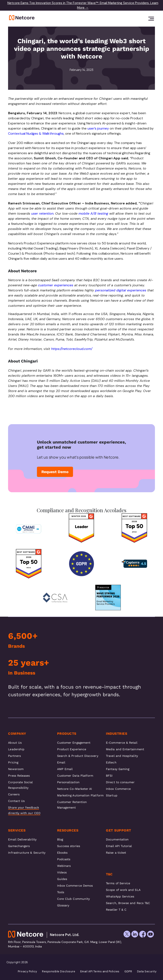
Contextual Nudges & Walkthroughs (36, 133)
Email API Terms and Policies (100, 971)
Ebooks (62, 853)
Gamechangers (19, 846)
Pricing (13, 762)
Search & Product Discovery (78, 756)
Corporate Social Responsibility (20, 785)
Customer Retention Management (72, 805)
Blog (60, 839)
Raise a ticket (116, 853)
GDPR (128, 971)
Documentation (117, 839)
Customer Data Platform (75, 776)
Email (61, 762)
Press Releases (19, 776)
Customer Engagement (74, 743)
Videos (62, 872)
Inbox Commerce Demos (75, 886)
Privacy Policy (27, 971)
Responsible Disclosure (59, 971)
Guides (62, 879)
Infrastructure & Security (27, 853)
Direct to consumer (120, 782)
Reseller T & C (116, 910)
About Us (15, 743)
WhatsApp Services (120, 896)
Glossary (63, 905)
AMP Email (65, 769)
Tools (61, 892)
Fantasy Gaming (118, 769)
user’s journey (98, 128)
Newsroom (16, 769)
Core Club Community (73, 899)
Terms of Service (118, 883)
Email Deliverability (22, 839)
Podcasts (64, 859)
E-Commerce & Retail (122, 743)
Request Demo (55, 472)
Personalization (68, 782)
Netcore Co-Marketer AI (75, 789)
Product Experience (72, 749)
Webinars (64, 866)
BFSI (109, 776)
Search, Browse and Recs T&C (128, 903)
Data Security (147, 971)
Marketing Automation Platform (80, 795)
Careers (14, 794)
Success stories (69, 846)
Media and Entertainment (125, 749)
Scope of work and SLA (123, 890)
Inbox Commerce (118, 789)
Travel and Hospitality (122, 756)
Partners (14, 756)
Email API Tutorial (119, 846)
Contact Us (16, 801)
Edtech (111, 762)
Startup (112, 795)
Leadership (16, 749)
